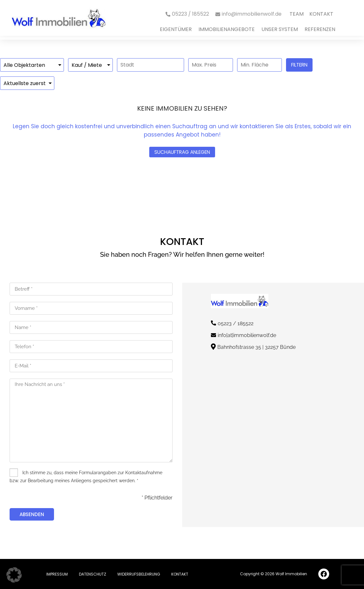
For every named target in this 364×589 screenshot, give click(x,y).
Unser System (280, 29)
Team (297, 14)
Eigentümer (176, 29)
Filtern (299, 65)
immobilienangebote (227, 29)
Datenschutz (93, 574)
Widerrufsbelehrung (139, 574)
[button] (14, 575)
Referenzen (320, 29)
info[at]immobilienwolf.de (247, 335)
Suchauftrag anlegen (182, 152)
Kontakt (321, 14)
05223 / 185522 (236, 323)
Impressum (57, 574)
